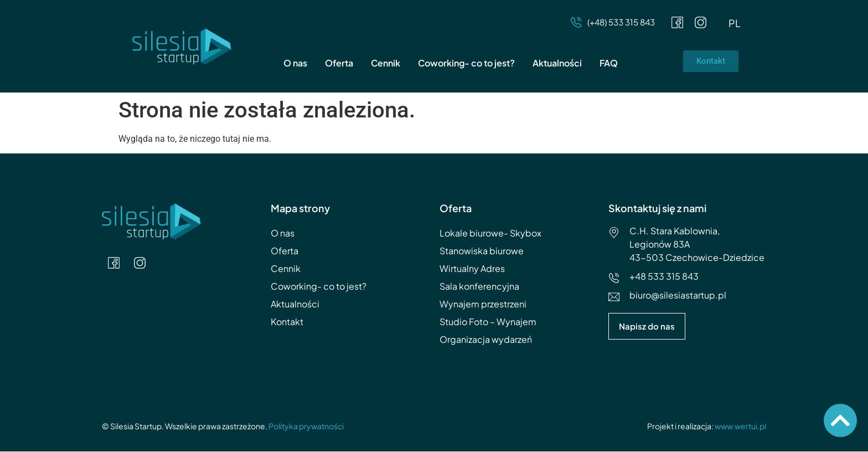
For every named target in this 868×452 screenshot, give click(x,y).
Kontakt (287, 322)
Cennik (386, 63)
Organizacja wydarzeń (486, 340)
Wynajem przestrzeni (483, 304)
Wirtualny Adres (472, 269)
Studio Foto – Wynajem (488, 322)
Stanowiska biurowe (482, 251)
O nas (295, 63)
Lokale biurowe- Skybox (490, 233)
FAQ (609, 63)
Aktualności (557, 63)
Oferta (339, 63)
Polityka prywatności (306, 427)
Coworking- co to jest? (466, 63)
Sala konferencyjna (479, 287)
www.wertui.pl (740, 427)
